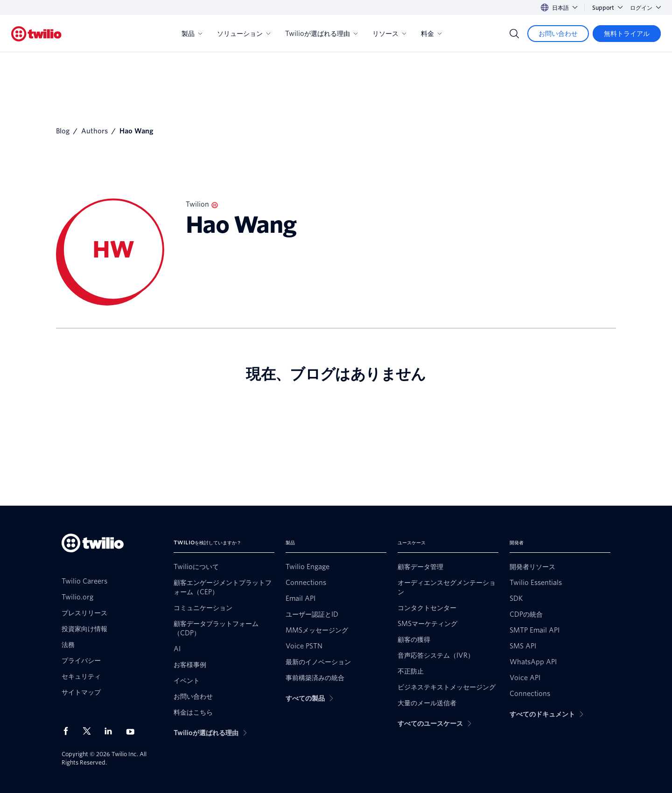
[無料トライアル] (627, 34)
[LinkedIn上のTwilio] (112, 731)
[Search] (514, 34)
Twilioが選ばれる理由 (321, 34)
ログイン (645, 8)
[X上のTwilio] (90, 731)
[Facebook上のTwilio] (69, 731)
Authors (94, 131)
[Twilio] (36, 34)
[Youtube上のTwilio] (133, 731)
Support (607, 8)
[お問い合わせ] (558, 34)
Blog (63, 131)
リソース (389, 34)
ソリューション (244, 34)
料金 (431, 34)
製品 (192, 34)
